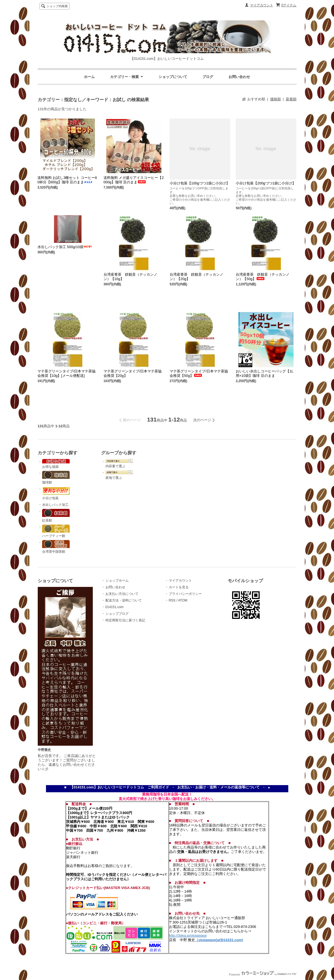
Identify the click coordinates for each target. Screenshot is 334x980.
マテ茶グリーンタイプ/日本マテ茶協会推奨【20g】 (133, 373)
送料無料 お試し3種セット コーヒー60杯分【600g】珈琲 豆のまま (67, 180)
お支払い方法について (122, 594)
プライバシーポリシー (185, 594)
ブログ (208, 77)
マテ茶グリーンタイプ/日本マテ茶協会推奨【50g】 (199, 373)
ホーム (89, 77)
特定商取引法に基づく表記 (125, 620)
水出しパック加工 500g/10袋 (65, 247)
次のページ (202, 420)
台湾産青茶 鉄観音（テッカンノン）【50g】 (263, 277)
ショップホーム (117, 581)
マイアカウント (262, 5)
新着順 (291, 99)
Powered (263, 975)
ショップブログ (117, 614)
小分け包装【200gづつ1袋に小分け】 (266, 183)
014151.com (115, 607)
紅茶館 (56, 516)
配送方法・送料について (124, 600)
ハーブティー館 (56, 531)
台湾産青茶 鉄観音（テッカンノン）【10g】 (130, 277)
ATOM (183, 600)
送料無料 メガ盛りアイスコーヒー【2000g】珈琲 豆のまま (134, 180)
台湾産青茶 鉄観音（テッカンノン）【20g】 (196, 277)
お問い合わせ (239, 77)
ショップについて (173, 77)
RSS (172, 600)
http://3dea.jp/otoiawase (188, 935)
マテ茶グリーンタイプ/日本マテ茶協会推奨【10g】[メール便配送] (67, 373)
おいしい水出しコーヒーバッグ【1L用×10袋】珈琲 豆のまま (264, 373)
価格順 (275, 99)
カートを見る (179, 587)
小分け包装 (56, 493)
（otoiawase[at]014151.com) (219, 940)
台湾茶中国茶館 (56, 547)
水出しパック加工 (55, 505)
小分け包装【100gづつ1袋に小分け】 (200, 183)
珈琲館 (56, 478)
